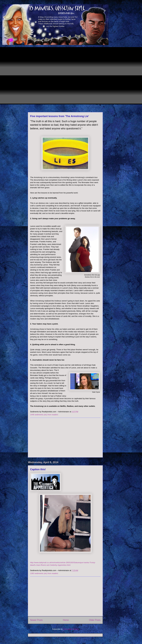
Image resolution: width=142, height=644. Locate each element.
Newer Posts (36, 620)
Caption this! (38, 469)
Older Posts (95, 620)
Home (66, 620)
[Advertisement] (28, 75)
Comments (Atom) (71, 629)
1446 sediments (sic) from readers (44, 415)
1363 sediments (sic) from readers (44, 573)
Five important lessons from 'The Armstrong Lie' (59, 116)
